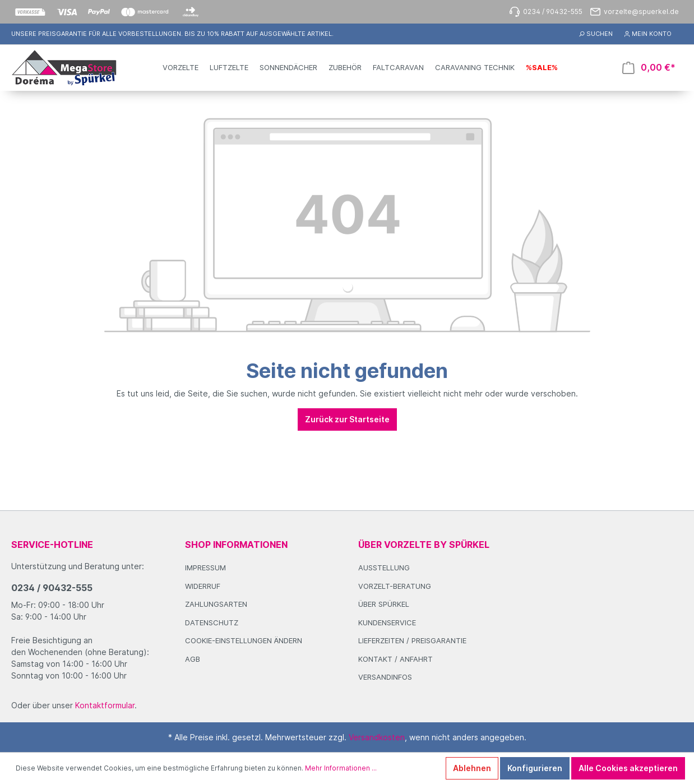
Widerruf (203, 586)
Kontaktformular (105, 705)
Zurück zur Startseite (347, 419)
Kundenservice (387, 622)
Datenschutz (212, 622)
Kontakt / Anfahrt (395, 659)
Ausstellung (384, 568)
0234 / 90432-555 (52, 588)
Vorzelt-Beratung (395, 586)
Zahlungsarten (216, 604)
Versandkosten (377, 737)
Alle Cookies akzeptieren (628, 768)
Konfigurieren (535, 768)
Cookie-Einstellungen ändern (244, 640)
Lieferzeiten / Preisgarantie (412, 640)
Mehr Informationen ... (341, 768)
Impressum (205, 568)
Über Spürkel (384, 604)
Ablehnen (472, 768)
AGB (193, 659)
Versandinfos (385, 677)
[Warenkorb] (649, 68)
